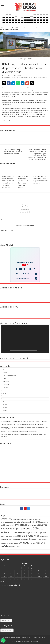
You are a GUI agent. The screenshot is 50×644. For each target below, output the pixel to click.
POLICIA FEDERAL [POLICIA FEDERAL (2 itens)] (13, 543)
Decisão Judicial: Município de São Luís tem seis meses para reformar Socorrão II (14, 151)
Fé (4, 390)
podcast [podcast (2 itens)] (4, 543)
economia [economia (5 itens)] (42, 525)
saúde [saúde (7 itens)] (5, 546)
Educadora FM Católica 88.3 (11, 637)
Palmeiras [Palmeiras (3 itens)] (39, 539)
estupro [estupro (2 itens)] (16, 533)
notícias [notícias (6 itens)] (31, 539)
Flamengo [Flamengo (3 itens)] (26, 533)
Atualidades (10, 28)
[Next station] (16, 269)
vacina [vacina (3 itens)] (17, 547)
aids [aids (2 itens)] (20, 519)
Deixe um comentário (41, 77)
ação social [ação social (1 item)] (27, 522)
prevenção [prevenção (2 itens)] (32, 543)
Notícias (30, 77)
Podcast (5, 402)
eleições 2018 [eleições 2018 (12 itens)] (30, 528)
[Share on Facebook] (9, 83)
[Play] (21, 269)
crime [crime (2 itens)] (30, 525)
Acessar (47, 220)
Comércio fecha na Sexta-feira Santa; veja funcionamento (41, 179)
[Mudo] (43, 351)
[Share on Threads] (32, 83)
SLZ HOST (44, 637)
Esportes (6, 387)
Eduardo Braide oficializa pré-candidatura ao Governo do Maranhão (23, 181)
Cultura (5, 379)
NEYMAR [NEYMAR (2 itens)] (23, 539)
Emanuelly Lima (8, 76)
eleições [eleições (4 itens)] (17, 529)
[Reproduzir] (4, 351)
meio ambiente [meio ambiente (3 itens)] (14, 539)
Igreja (5, 393)
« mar (2, 581)
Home (3, 28)
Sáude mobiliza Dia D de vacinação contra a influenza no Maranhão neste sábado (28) (24, 436)
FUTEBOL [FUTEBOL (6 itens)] (35, 532)
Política (5, 408)
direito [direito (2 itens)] (34, 525)
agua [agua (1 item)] (17, 519)
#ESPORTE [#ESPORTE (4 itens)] (6, 519)
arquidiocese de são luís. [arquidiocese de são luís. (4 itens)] (13, 522)
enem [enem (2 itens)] (41, 529)
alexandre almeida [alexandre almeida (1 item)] (37, 519)
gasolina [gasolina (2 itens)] (43, 533)
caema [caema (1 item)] (46, 522)
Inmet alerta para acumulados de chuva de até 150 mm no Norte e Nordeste (8, 181)
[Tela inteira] (46, 351)
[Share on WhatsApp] (18, 83)
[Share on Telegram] (13, 83)
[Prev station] (25, 269)
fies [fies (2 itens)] (21, 533)
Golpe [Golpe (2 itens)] (3, 536)
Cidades (13, 77)
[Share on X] (4, 83)
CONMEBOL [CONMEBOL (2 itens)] (9, 525)
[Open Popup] (34, 269)
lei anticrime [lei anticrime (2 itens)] (44, 536)
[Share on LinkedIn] (23, 83)
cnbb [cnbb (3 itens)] (3, 525)
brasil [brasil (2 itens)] (42, 522)
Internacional (7, 396)
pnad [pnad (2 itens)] (45, 539)
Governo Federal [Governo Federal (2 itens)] (11, 536)
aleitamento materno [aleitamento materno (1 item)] (27, 519)
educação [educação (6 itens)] (7, 529)
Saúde (5, 411)
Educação (6, 384)
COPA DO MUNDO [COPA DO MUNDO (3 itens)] (20, 525)
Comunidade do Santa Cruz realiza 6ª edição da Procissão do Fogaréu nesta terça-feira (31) (25, 428)
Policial (5, 405)
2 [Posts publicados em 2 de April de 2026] (32, 568)
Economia (6, 381)
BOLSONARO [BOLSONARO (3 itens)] (35, 522)
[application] (25, 339)
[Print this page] (27, 83)
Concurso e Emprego (22, 77)
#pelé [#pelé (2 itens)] (13, 519)
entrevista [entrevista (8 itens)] (7, 532)
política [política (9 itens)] (23, 543)
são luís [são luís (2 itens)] (11, 547)
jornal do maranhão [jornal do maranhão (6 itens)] (28, 536)
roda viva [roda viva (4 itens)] (40, 543)
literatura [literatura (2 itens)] (4, 539)
